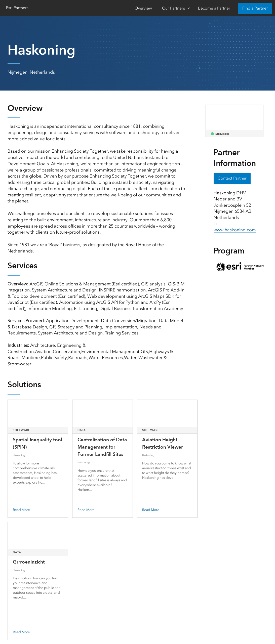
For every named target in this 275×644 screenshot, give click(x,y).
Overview (143, 8)
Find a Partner (255, 8)
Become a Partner (214, 8)
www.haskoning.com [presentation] (235, 230)
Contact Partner (232, 178)
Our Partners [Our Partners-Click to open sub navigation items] (173, 8)
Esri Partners (17, 8)
